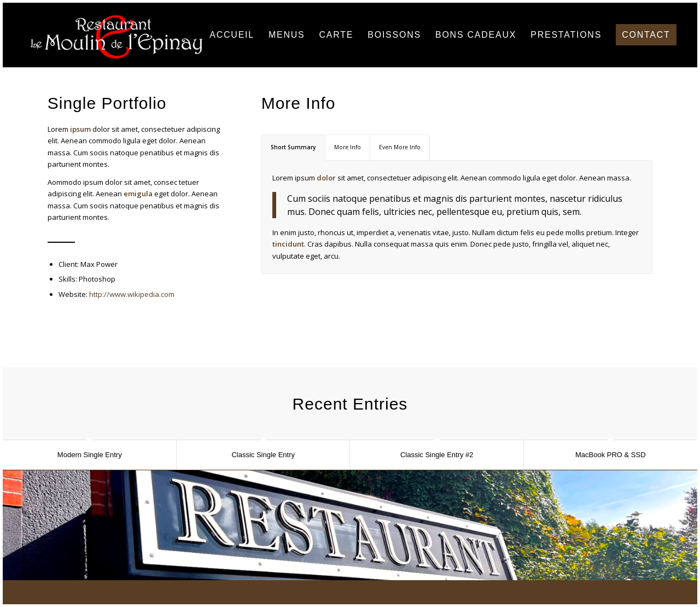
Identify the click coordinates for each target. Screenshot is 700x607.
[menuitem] (232, 35)
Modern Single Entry (90, 455)
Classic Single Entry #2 (437, 455)
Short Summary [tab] (293, 147)
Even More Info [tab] (400, 147)
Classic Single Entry (263, 455)
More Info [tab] (348, 147)
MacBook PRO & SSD (611, 455)
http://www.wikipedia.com (132, 294)
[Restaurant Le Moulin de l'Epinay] (116, 35)
